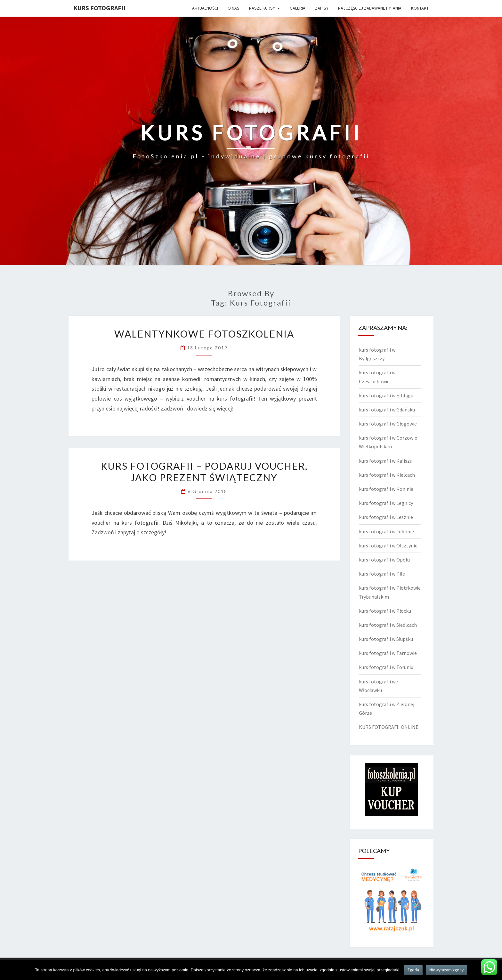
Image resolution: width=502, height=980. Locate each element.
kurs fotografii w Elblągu (386, 395)
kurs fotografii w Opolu (384, 560)
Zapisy (322, 8)
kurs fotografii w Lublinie (386, 531)
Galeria (298, 8)
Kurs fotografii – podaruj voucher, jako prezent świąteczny (204, 472)
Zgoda (413, 970)
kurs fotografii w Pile (382, 574)
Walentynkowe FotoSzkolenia (204, 334)
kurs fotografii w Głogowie (388, 424)
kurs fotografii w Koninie (386, 489)
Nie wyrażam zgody (446, 970)
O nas (234, 8)
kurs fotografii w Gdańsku (387, 410)
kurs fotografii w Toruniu (386, 667)
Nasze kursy (262, 8)
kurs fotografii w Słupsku (386, 639)
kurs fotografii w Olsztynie (388, 546)
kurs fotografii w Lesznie (386, 517)
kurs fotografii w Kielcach (387, 475)
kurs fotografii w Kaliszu (386, 461)
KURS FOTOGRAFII (100, 8)
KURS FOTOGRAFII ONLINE (389, 727)
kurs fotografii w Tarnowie (388, 653)
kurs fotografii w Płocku (385, 611)
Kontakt (420, 8)
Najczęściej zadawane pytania (370, 8)
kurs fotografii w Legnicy (386, 503)
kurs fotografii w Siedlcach (388, 625)
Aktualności (205, 8)
